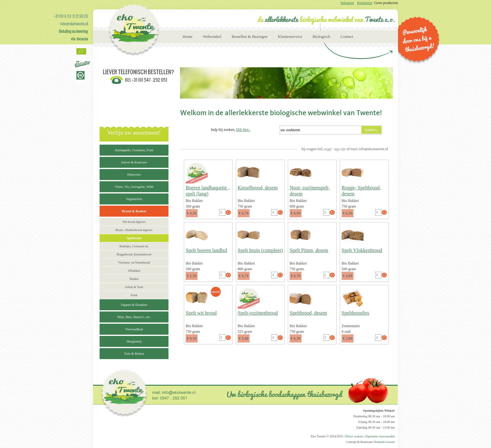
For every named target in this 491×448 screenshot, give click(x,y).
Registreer (365, 3)
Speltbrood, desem (308, 313)
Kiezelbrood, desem (258, 188)
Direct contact (354, 436)
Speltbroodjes (355, 313)
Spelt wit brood (201, 313)
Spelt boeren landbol (206, 250)
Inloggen (347, 3)
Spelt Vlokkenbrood (362, 250)
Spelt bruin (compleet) (260, 250)
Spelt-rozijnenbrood (258, 313)
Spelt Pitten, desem (309, 250)
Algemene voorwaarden (380, 436)
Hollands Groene (384, 442)
